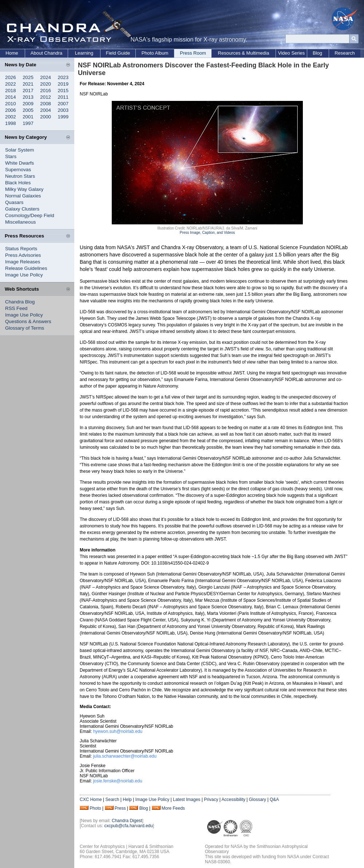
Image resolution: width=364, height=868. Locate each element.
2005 (28, 110)
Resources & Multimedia (244, 53)
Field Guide (118, 53)
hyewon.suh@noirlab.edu (118, 731)
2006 (11, 110)
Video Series (291, 53)
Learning (84, 53)
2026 (11, 77)
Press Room (193, 53)
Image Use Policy (24, 275)
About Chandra (46, 53)
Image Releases (23, 262)
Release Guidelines (26, 268)
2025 (28, 77)
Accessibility (234, 800)
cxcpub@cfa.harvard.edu (128, 826)
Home (12, 53)
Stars (11, 156)
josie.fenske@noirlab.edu (118, 781)
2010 (11, 104)
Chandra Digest (127, 821)
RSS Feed (16, 308)
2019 (63, 84)
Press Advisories (23, 255)
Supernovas (18, 170)
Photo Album (155, 53)
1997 (28, 123)
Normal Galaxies (23, 196)
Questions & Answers (28, 321)
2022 (11, 84)
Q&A (274, 800)
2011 (63, 97)
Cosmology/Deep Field (30, 215)
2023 (63, 77)
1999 (63, 117)
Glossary (258, 800)
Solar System (19, 150)
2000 (45, 117)
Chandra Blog (20, 302)
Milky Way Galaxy (24, 189)
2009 (28, 104)
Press (120, 808)
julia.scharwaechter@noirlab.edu (125, 756)
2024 (45, 77)
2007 (63, 104)
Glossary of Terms (25, 328)
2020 (45, 84)
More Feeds (173, 808)
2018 (11, 91)
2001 (28, 117)
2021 (28, 84)
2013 (28, 97)
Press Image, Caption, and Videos (207, 233)
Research (345, 53)
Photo (95, 808)
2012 (45, 97)
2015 (63, 91)
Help (127, 800)
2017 (28, 91)
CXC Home (91, 800)
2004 (45, 110)
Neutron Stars (20, 176)
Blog (317, 53)
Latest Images (187, 800)
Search (112, 800)
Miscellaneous (20, 222)
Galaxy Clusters (22, 209)
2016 (45, 91)
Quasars (14, 202)
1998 (11, 123)
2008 (45, 104)
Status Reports (21, 249)
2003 (63, 110)
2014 (11, 97)
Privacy (211, 800)
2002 (11, 117)
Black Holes (18, 183)
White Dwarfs (19, 163)
